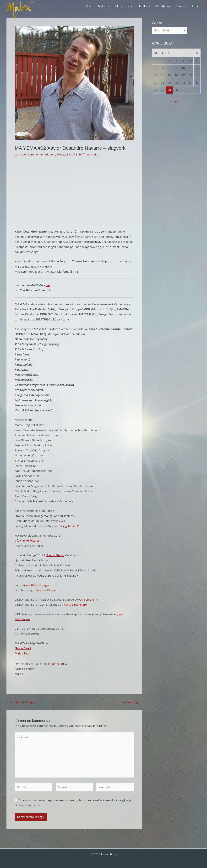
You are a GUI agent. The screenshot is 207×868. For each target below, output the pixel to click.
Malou (105, 6)
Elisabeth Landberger (35, 585)
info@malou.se (58, 664)
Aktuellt (50, 154)
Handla (145, 6)
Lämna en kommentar (29, 154)
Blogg (60, 154)
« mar (175, 101)
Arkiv (157, 22)
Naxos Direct (23, 648)
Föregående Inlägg (20, 702)
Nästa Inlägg (132, 702)
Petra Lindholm (88, 600)
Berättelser (164, 6)
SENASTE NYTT (75, 154)
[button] (109, 6)
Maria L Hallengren (76, 605)
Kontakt (181, 6)
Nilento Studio (55, 555)
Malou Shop (22, 653)
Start (90, 6)
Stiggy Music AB (70, 526)
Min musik (124, 6)
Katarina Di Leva (46, 590)
